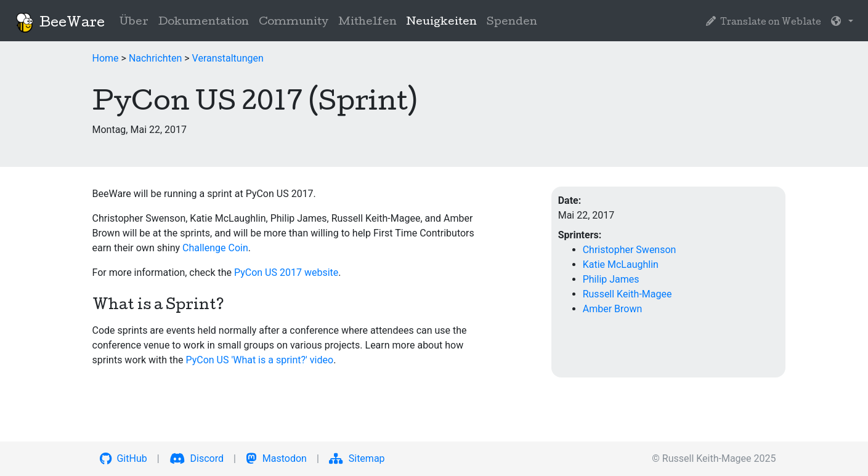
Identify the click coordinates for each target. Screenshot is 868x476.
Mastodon (276, 458)
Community (294, 22)
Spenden (512, 22)
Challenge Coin (215, 248)
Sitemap (357, 458)
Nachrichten (155, 58)
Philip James (611, 279)
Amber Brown (613, 309)
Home (106, 58)
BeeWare (60, 23)
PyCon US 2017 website (286, 272)
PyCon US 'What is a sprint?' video (259, 360)
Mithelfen (367, 22)
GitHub (124, 458)
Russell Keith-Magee (627, 294)
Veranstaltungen (228, 58)
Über (134, 22)
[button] (842, 23)
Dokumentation (204, 22)
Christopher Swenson (630, 250)
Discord (197, 458)
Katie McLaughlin (621, 264)
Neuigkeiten (444, 21)
